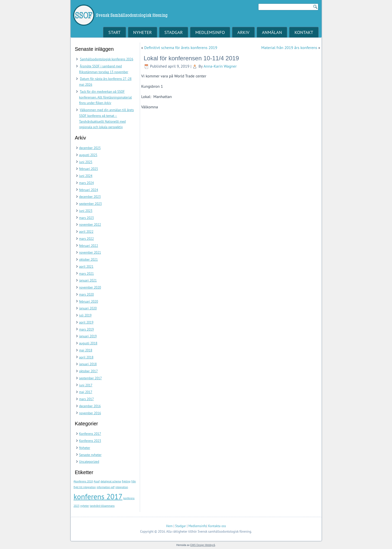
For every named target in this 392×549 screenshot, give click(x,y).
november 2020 (90, 287)
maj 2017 (86, 392)
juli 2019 (85, 315)
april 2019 (86, 322)
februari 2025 (89, 169)
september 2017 (91, 378)
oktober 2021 (89, 260)
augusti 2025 (88, 155)
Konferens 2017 (90, 434)
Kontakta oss (217, 526)
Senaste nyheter (90, 455)
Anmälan (272, 32)
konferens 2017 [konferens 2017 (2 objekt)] (98, 496)
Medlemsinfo (210, 32)
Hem (169, 526)
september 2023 (91, 204)
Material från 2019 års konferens (289, 48)
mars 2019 (87, 329)
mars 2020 (87, 294)
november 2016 (90, 413)
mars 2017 (87, 399)
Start (114, 32)
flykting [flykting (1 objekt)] (126, 481)
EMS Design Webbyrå (203, 545)
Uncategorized (89, 462)
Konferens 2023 (90, 441)
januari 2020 (88, 308)
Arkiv (243, 32)
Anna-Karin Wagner (220, 66)
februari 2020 (89, 302)
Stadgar (174, 32)
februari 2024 (89, 190)
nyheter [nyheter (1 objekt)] (85, 506)
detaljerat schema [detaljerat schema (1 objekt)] (111, 481)
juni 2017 (86, 385)
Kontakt (304, 32)
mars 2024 (87, 183)
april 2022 (86, 232)
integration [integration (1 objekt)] (122, 487)
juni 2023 (86, 211)
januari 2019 (88, 336)
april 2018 (86, 357)
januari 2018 (88, 364)
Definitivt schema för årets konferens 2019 (181, 48)
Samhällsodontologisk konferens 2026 (107, 59)
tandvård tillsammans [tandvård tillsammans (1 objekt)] (102, 506)
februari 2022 (89, 246)
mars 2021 (87, 274)
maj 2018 (86, 350)
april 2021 (86, 267)
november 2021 (90, 253)
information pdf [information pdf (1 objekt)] (105, 487)
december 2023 (90, 197)
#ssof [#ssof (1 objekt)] (97, 481)
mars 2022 (87, 239)
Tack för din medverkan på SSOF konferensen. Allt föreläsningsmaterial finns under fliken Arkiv (106, 97)
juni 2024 (86, 176)
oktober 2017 (89, 371)
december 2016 (90, 406)
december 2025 (90, 148)
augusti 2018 (88, 343)
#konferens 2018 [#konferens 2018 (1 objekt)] (83, 481)
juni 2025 (86, 162)
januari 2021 (88, 280)
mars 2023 (87, 218)
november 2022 (90, 225)
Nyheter (143, 32)
